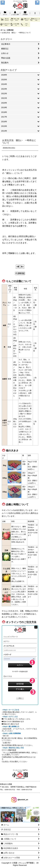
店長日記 (20, 273)
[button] (3, 3)
